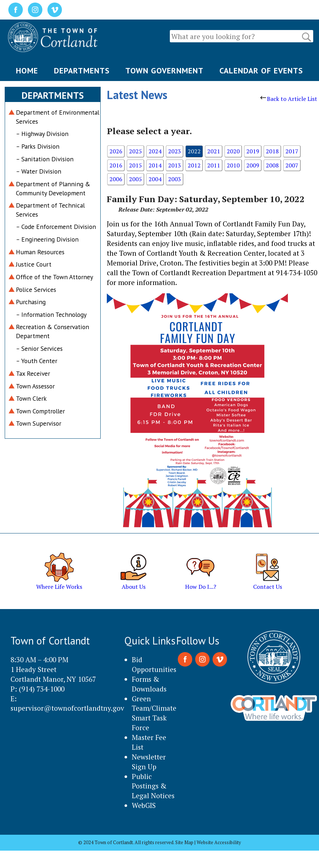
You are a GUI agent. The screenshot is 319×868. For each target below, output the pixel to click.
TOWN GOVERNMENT (164, 71)
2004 (155, 179)
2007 (292, 165)
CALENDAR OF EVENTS (261, 71)
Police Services (36, 290)
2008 (272, 165)
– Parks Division (38, 146)
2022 (194, 151)
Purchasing (31, 302)
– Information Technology (51, 314)
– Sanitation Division (45, 159)
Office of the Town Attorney (54, 277)
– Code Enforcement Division (56, 227)
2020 (233, 151)
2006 (116, 179)
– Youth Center (37, 361)
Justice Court (34, 264)
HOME (27, 71)
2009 (253, 165)
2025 (135, 151)
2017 (292, 151)
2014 (155, 165)
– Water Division (39, 171)
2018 (272, 151)
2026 (116, 151)
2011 (214, 165)
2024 (155, 151)
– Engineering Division (47, 239)
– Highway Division (42, 134)
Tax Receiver (33, 373)
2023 (175, 151)
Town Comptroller (40, 411)
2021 (214, 151)
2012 (194, 165)
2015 (135, 165)
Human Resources (40, 252)
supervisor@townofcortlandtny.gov (67, 708)
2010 (233, 165)
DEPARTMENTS (82, 71)
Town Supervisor (39, 423)
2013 (175, 165)
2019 (253, 151)
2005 (135, 179)
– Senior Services (39, 348)
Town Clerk (31, 398)
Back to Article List (289, 99)
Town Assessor (35, 386)
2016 (116, 165)
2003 (175, 179)
